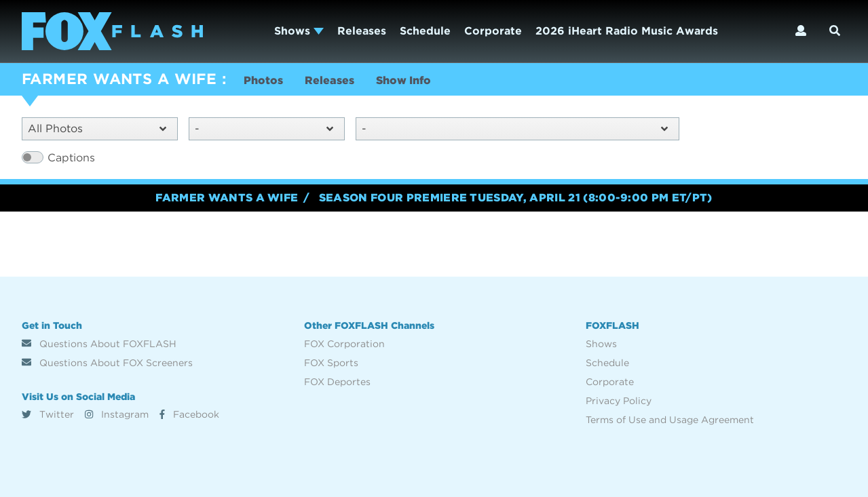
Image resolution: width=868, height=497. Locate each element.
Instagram (117, 414)
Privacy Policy (619, 401)
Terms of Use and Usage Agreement (670, 420)
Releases (362, 31)
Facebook (189, 414)
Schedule (425, 31)
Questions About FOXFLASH (99, 344)
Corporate (493, 31)
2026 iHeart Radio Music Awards (627, 31)
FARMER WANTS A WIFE (119, 79)
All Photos (97, 128)
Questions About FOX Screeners (107, 363)
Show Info (403, 80)
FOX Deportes (337, 382)
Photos (263, 80)
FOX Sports (331, 363)
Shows (299, 31)
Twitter (48, 414)
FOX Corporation (344, 344)
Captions (71, 158)
